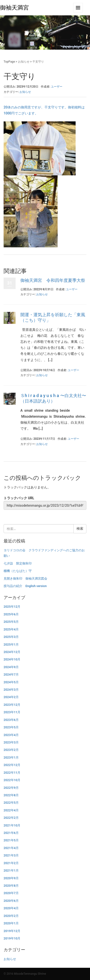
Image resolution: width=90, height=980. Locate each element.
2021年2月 (11, 863)
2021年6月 (11, 833)
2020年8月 (11, 886)
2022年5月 (11, 803)
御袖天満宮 (14, 8)
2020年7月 (11, 893)
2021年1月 (11, 870)
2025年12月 (12, 607)
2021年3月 (11, 855)
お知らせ (24, 62)
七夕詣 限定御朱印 (18, 563)
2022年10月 (12, 780)
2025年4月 (11, 629)
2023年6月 (11, 720)
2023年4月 (11, 735)
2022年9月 (11, 788)
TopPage (9, 62)
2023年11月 (12, 712)
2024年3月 (11, 690)
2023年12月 (12, 705)
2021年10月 (12, 825)
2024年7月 (11, 674)
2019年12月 (12, 931)
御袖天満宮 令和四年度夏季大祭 (53, 280)
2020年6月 (11, 901)
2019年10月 (12, 938)
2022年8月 (11, 795)
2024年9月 (11, 667)
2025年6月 (11, 614)
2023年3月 (11, 742)
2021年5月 (11, 840)
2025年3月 (11, 637)
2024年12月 (12, 652)
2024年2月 (11, 697)
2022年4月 (11, 810)
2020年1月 (11, 923)
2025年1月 (11, 644)
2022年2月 (11, 818)
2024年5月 (11, 682)
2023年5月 (11, 727)
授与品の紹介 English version (25, 586)
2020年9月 (11, 878)
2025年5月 (11, 622)
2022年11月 (12, 773)
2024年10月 (12, 659)
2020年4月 (11, 908)
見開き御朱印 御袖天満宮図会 (25, 579)
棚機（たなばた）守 (18, 571)
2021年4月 (11, 848)
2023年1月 (11, 757)
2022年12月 (12, 765)
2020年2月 (11, 916)
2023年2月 (11, 750)
